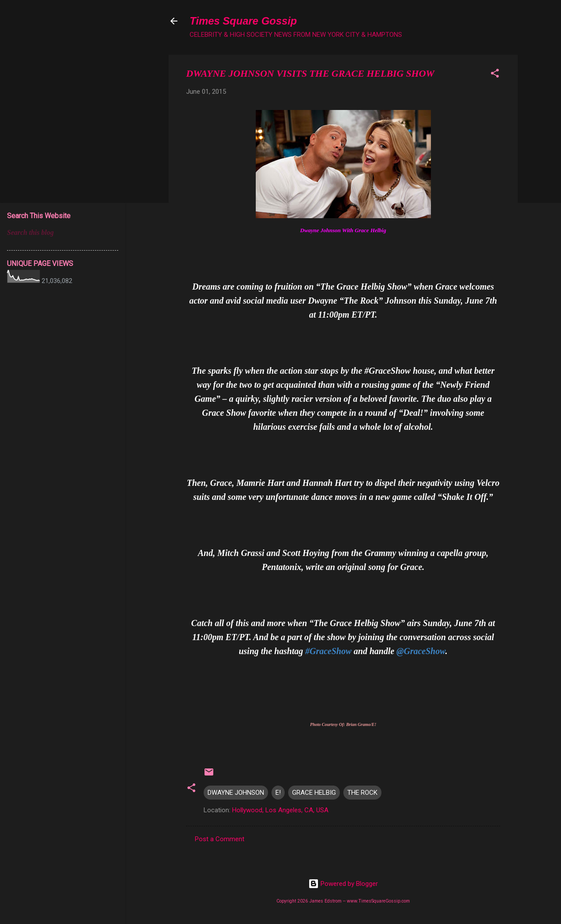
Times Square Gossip (243, 21)
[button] (495, 75)
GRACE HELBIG (314, 793)
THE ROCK (362, 793)
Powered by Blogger (343, 884)
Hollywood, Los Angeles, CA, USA (280, 810)
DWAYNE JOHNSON (236, 793)
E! (278, 793)
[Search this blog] (63, 233)
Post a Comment (220, 839)
